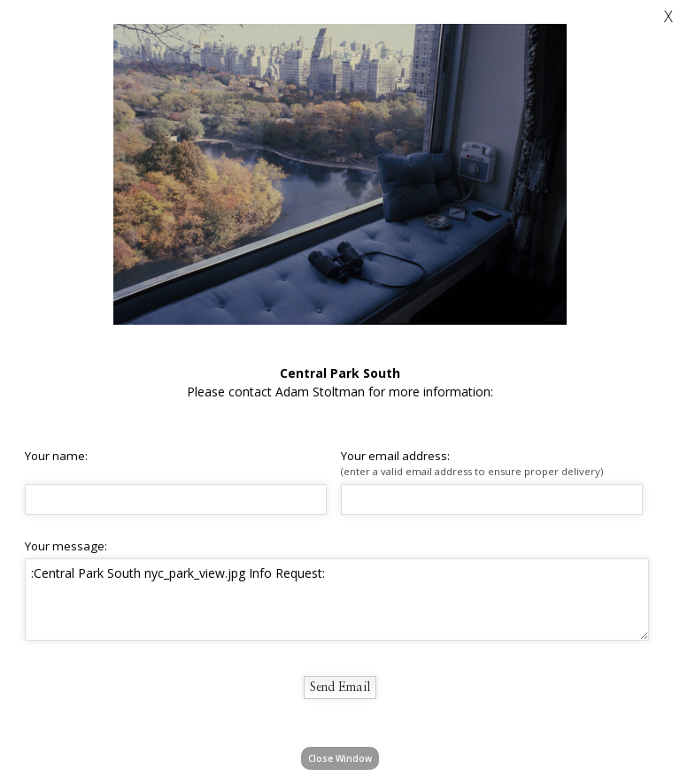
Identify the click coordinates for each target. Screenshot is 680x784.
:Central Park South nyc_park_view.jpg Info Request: (337, 599)
